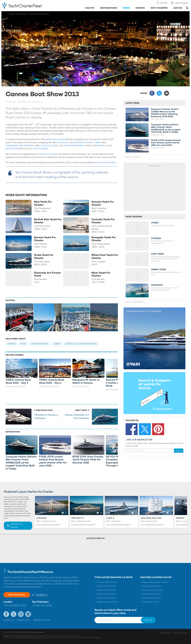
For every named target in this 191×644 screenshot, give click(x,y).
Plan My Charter (17, 595)
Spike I (23, 344)
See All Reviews (134, 302)
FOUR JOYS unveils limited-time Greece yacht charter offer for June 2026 (166, 143)
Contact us (41, 595)
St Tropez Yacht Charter (107, 582)
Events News (22, 14)
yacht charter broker (105, 162)
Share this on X (159, 93)
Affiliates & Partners (42, 620)
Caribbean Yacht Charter (107, 602)
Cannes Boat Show (40, 344)
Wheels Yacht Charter (152, 586)
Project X (78, 518)
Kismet (180, 518)
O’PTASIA (156, 238)
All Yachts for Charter (17, 526)
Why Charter (159, 8)
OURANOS (157, 285)
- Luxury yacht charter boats (30, 6)
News (126, 8)
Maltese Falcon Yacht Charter (155, 582)
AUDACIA (63, 142)
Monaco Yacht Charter (106, 586)
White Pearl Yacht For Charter (105, 256)
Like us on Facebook (6, 614)
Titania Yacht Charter (151, 598)
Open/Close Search (187, 8)
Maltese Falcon (151, 518)
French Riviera (50, 154)
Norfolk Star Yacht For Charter (48, 221)
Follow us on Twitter (14, 614)
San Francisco (40, 602)
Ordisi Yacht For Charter (44, 256)
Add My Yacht (23, 620)
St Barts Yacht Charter (106, 590)
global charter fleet (55, 139)
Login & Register (181, 3)
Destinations (109, 8)
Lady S (110, 518)
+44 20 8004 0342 (15, 605)
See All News (132, 157)
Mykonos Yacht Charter (107, 598)
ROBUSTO (80, 142)
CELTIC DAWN (40, 149)
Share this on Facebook (152, 93)
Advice (178, 8)
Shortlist (164, 3)
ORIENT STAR (158, 270)
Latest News (132, 103)
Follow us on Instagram (21, 614)
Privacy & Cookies (180, 633)
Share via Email (167, 93)
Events (140, 8)
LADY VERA (157, 254)
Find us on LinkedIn (28, 614)
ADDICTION (12, 149)
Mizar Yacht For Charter (101, 274)
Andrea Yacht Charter (152, 594)
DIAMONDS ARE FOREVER (20, 145)
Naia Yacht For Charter (43, 203)
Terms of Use (165, 633)
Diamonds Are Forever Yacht (47, 274)
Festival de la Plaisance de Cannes (81, 344)
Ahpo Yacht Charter (151, 602)
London (8, 602)
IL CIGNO (96, 142)
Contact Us (9, 620)
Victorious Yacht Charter (153, 590)
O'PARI (155, 223)
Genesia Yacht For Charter (103, 203)
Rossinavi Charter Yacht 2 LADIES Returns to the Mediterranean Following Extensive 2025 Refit (165, 113)
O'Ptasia (42, 518)
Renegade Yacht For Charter (104, 239)
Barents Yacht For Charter (45, 239)
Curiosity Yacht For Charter (103, 221)
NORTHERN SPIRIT (74, 145)
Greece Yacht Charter (106, 594)
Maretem (11, 344)
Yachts (90, 8)
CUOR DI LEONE (49, 145)
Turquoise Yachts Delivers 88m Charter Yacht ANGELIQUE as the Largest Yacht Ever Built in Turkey (166, 128)
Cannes (57, 344)
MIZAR (101, 145)
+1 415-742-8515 (42, 605)
